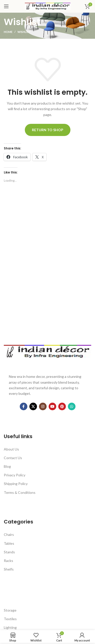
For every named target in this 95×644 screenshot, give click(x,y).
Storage (10, 610)
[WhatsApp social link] (72, 406)
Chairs (9, 534)
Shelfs (9, 569)
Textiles (10, 619)
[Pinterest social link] (62, 406)
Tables (9, 543)
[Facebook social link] (24, 406)
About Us (11, 449)
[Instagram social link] (43, 406)
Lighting (10, 627)
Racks (8, 561)
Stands (9, 552)
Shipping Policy (16, 484)
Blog (7, 466)
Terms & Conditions (20, 492)
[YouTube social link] (52, 406)
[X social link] (33, 406)
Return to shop (48, 130)
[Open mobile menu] (6, 6)
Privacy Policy (15, 475)
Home (8, 32)
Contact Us (13, 458)
